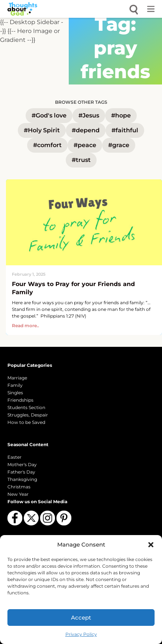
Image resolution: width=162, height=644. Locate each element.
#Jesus (89, 115)
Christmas (19, 487)
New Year (18, 494)
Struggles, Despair (28, 415)
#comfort (47, 145)
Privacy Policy (81, 634)
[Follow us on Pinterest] (64, 518)
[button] (151, 545)
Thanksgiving (22, 479)
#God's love (49, 115)
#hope (121, 115)
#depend (86, 130)
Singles (15, 393)
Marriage (17, 378)
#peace (85, 145)
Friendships (20, 400)
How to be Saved (26, 422)
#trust (81, 160)
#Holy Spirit (42, 130)
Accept (81, 618)
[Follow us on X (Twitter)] (31, 518)
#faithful (125, 130)
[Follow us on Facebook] (15, 518)
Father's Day (21, 472)
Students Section (26, 407)
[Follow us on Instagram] (48, 518)
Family (15, 385)
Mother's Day (22, 464)
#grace (119, 145)
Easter (14, 457)
